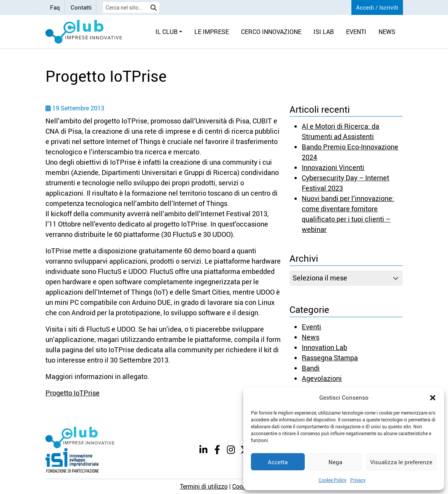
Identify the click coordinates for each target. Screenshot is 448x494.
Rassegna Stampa (330, 358)
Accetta (278, 462)
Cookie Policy (332, 480)
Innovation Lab (324, 347)
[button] (433, 397)
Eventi (311, 327)
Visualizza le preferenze (401, 462)
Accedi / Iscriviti (377, 7)
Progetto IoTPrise (73, 393)
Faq (55, 7)
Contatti (81, 7)
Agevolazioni (322, 378)
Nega (335, 462)
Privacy (358, 480)
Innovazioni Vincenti (333, 167)
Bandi (311, 368)
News (311, 337)
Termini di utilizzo (204, 486)
